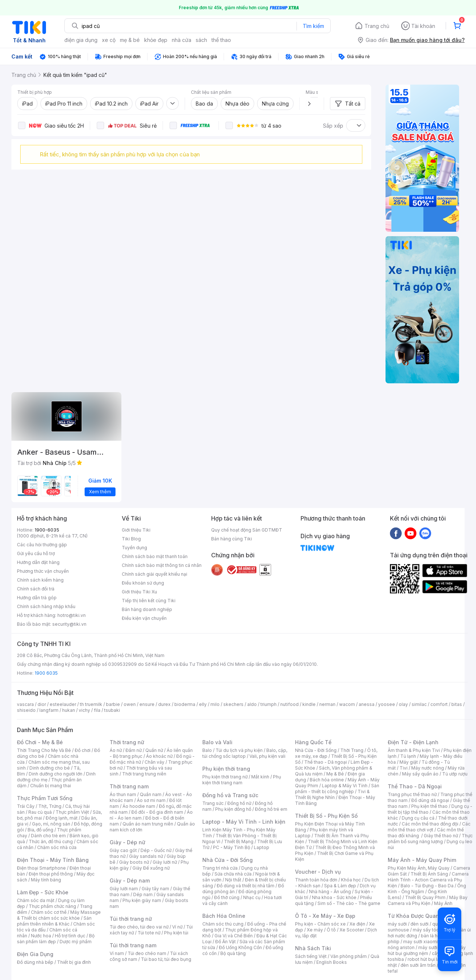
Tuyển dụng (134, 548)
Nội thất (233, 880)
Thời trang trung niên (144, 774)
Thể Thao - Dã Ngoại (415, 786)
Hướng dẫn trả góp (37, 598)
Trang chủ (377, 26)
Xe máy (315, 930)
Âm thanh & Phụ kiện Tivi (414, 750)
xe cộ (109, 40)
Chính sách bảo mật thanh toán (155, 556)
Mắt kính (260, 777)
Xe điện (357, 924)
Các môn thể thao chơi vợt (429, 827)
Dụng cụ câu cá (418, 818)
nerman (327, 704)
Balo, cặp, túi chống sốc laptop (245, 753)
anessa (367, 704)
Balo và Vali (217, 742)
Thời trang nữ (127, 742)
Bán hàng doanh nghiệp (147, 609)
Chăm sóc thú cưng (223, 924)
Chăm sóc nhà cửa (57, 847)
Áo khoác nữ (159, 756)
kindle (309, 704)
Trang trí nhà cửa (220, 868)
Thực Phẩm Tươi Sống (45, 798)
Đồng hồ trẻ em (271, 809)
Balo (207, 750)
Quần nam (151, 794)
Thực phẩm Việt (72, 812)
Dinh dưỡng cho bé (50, 768)
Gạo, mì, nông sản (51, 824)
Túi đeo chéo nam (147, 953)
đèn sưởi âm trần (418, 965)
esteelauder (63, 704)
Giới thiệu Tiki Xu (139, 592)
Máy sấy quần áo (420, 774)
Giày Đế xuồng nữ (151, 868)
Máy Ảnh (443, 903)
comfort (439, 704)
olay (403, 704)
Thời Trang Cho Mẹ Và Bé (44, 750)
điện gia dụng (81, 40)
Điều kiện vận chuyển (144, 618)
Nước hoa (41, 936)
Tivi (404, 768)
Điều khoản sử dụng (143, 583)
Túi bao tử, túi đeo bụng (166, 959)
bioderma (185, 704)
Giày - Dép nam (130, 880)
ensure (147, 704)
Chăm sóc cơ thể (49, 912)
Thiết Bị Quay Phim (425, 897)
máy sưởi (397, 924)
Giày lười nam (124, 889)
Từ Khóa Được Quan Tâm (420, 916)
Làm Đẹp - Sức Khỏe (43, 892)
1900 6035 (46, 673)
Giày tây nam (155, 889)
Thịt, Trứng (50, 806)
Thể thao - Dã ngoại (326, 762)
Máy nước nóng (428, 768)
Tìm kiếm (313, 26)
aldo (252, 704)
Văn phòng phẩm (349, 956)
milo (215, 704)
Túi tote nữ (149, 933)
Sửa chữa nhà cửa (233, 874)
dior (42, 704)
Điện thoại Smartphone (41, 868)
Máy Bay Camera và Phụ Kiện (428, 900)
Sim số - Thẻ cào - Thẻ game (349, 903)
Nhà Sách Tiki (313, 948)
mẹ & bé (130, 40)
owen (130, 704)
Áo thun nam (123, 794)
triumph (269, 704)
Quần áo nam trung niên (148, 824)
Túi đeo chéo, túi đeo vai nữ (139, 927)
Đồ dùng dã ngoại (430, 800)
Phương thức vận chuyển (43, 571)
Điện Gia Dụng (35, 954)
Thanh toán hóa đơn (316, 880)
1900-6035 (47, 530)
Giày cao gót (123, 850)
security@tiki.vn (69, 624)
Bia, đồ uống (40, 830)
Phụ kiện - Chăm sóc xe (320, 924)
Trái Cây (26, 806)
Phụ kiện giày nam (142, 900)
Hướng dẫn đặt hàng (38, 562)
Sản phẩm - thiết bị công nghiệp (337, 789)
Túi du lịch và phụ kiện (239, 750)
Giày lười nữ (165, 862)
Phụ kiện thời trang (226, 769)
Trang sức (213, 803)
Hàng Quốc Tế (313, 742)
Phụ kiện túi (176, 933)
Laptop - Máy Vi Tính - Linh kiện (244, 822)
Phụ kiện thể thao (429, 806)
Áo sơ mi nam (151, 800)
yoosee (387, 704)
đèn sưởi (420, 924)
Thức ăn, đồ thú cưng (51, 841)
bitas (457, 704)
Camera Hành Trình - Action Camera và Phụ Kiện (428, 880)
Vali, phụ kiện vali (267, 756)
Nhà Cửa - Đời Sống (228, 860)
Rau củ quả (40, 812)
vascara (25, 704)
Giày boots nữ (134, 862)
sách (201, 40)
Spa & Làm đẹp (340, 886)
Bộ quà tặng (233, 953)
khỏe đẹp (156, 40)
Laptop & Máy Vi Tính (345, 786)
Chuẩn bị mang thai (51, 786)
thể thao (221, 40)
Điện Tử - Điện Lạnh (413, 742)
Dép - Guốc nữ (156, 850)
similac (419, 704)
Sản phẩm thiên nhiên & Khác (54, 921)
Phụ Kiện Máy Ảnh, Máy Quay (419, 868)
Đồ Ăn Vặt (225, 942)
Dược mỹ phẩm (76, 942)
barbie (113, 704)
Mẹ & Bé (335, 774)
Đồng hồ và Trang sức (230, 795)
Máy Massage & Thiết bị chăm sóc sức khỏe (59, 915)
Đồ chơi (83, 750)
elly (203, 704)
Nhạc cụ (252, 897)
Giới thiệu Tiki (136, 530)
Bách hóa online (327, 780)
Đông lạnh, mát (62, 818)
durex (164, 704)
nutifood (289, 704)
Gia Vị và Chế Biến (234, 936)
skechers (233, 704)
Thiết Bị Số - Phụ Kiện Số (326, 816)
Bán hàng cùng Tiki (232, 539)
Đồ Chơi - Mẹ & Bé (40, 742)
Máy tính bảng (46, 880)
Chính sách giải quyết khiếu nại (154, 574)
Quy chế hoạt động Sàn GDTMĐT (247, 530)
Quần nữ (154, 750)
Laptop (262, 847)
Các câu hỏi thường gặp (42, 545)
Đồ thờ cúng (227, 897)
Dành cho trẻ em (48, 836)
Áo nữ (116, 750)
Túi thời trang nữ (131, 919)
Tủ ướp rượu (455, 774)
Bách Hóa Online (224, 916)
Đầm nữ (134, 750)
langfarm (49, 710)
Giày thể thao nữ (441, 836)
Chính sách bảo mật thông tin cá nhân (162, 565)
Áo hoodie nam (139, 806)
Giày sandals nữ (146, 856)
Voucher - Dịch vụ (318, 872)
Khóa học (351, 880)
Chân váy (154, 762)
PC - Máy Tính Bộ (232, 847)
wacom (347, 704)
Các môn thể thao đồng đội (430, 824)
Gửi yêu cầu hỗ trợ (36, 553)
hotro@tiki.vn (72, 615)
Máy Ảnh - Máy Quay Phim (422, 860)
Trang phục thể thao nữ (412, 794)
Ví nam (117, 953)
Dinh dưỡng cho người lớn (56, 774)
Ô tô (331, 930)
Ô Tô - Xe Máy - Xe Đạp (325, 916)
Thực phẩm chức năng (52, 906)
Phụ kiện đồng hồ (233, 809)
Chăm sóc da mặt (36, 900)
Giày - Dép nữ (127, 842)
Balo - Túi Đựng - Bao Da (427, 886)
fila (97, 710)
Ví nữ (177, 927)
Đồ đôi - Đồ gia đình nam (157, 812)
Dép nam (143, 894)
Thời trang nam (129, 786)
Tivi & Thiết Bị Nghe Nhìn (332, 794)
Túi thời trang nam (133, 945)
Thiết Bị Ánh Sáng (429, 874)
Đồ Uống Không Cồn (240, 947)
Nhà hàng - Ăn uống (330, 892)
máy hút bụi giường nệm (427, 950)
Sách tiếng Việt (311, 956)
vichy (84, 710)
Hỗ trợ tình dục (70, 936)
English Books (332, 962)
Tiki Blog (131, 539)
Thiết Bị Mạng (239, 841)
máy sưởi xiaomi (436, 947)
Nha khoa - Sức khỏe (334, 897)
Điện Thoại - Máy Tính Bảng (53, 860)
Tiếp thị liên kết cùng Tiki (149, 601)
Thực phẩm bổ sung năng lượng (430, 839)
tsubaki (112, 710)
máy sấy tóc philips (434, 930)
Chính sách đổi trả (36, 589)
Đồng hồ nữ (239, 803)
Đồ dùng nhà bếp (35, 962)
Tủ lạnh (408, 756)
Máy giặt (409, 762)
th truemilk (91, 704)
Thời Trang (352, 750)
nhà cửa (182, 40)
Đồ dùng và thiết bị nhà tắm (246, 886)
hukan (69, 710)
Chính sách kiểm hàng (40, 580)
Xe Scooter (352, 930)
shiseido (26, 710)
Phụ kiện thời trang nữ (225, 777)
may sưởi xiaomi (420, 942)
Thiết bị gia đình (74, 962)
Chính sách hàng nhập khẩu (46, 606)
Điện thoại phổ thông (51, 874)
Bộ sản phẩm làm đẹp (56, 939)
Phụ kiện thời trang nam (242, 780)
